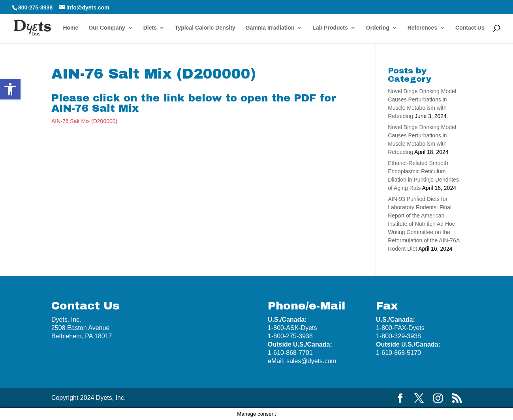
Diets (150, 28)
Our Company (107, 28)
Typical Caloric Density (205, 28)
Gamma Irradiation (270, 28)
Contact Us (470, 28)
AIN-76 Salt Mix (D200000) (84, 121)
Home (70, 28)
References (423, 28)
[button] (10, 89)
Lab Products (330, 28)
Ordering (378, 28)
